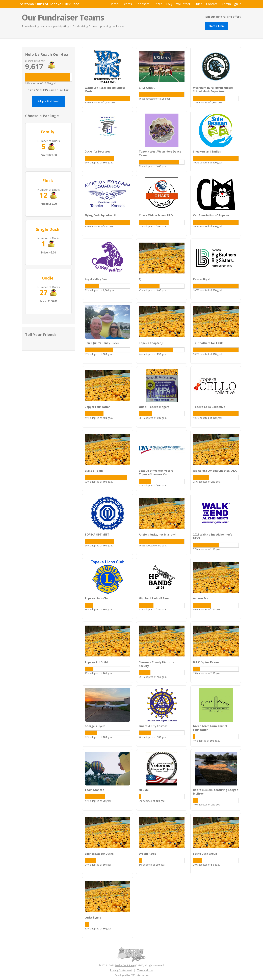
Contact (212, 4)
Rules (198, 4)
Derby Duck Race (125, 965)
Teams (127, 4)
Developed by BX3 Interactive (132, 975)
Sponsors (143, 4)
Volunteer (183, 4)
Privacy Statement (121, 970)
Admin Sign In (231, 4)
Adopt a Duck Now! (48, 101)
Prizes (158, 4)
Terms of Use (145, 970)
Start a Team (217, 26)
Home (114, 4)
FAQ (169, 4)
